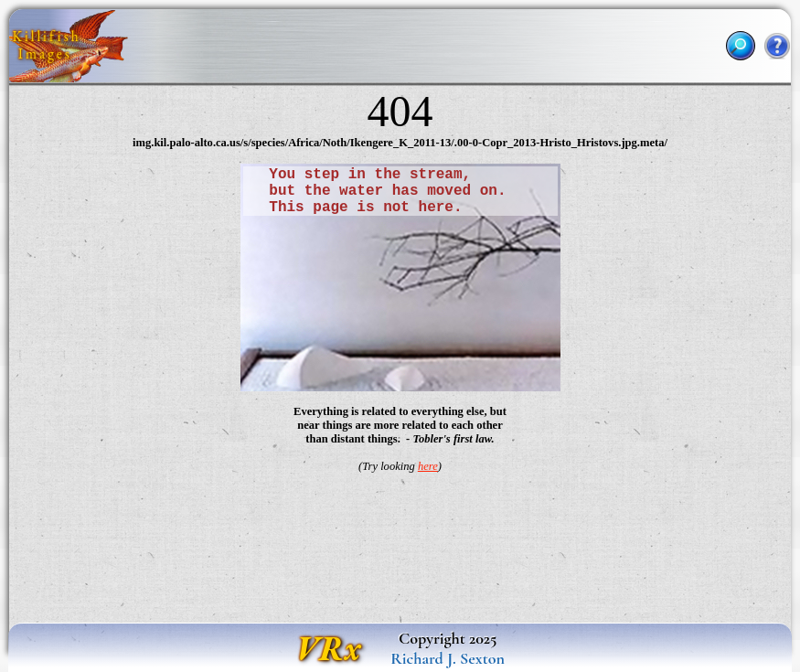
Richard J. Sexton (448, 658)
